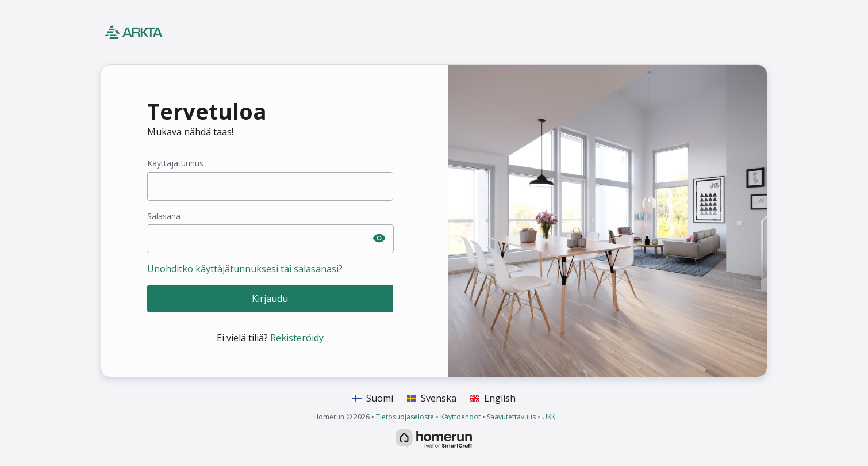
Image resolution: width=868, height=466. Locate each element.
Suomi (373, 398)
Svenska (432, 398)
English (493, 398)
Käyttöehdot (460, 417)
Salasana (164, 216)
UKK (549, 417)
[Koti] (178, 32)
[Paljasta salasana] (379, 239)
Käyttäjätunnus (175, 163)
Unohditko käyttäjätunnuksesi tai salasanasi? (245, 269)
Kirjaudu (270, 299)
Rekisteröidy (297, 338)
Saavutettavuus (511, 417)
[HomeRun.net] (434, 437)
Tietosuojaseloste (405, 417)
